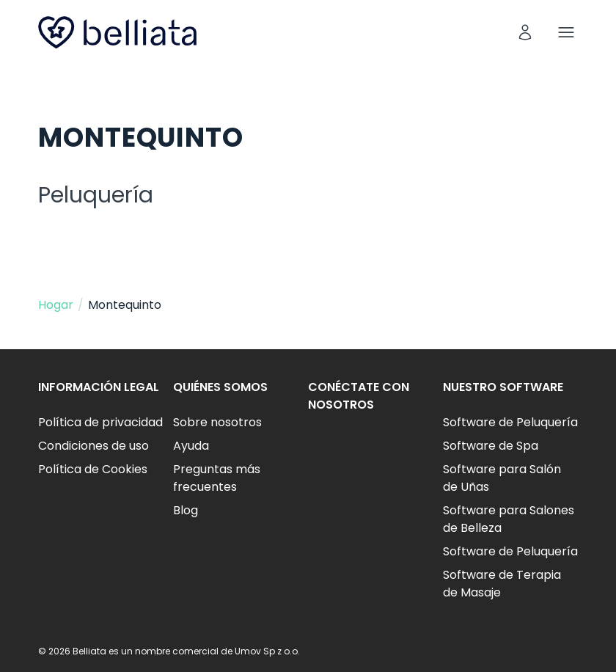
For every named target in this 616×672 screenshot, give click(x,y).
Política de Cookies (93, 469)
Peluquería (96, 195)
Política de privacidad (100, 422)
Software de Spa (491, 446)
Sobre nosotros (217, 422)
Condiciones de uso (93, 446)
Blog (186, 510)
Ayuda (191, 446)
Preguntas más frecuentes (217, 478)
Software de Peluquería (510, 422)
